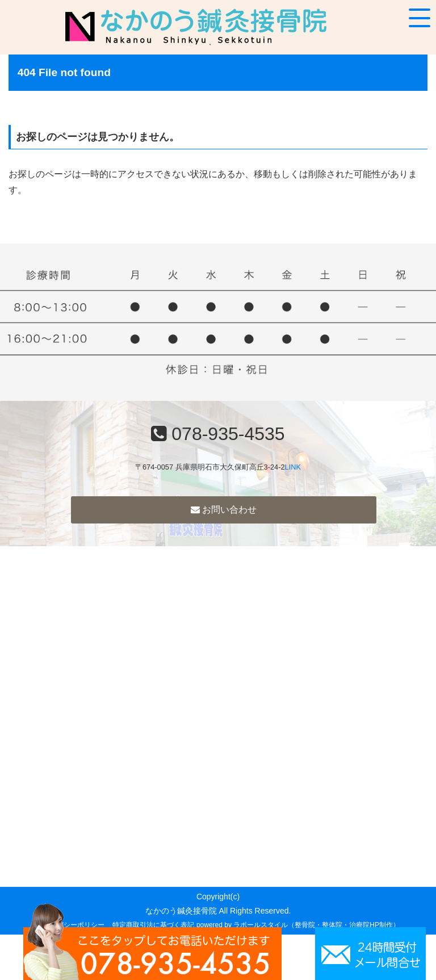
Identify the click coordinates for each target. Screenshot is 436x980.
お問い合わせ (224, 510)
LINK (293, 467)
